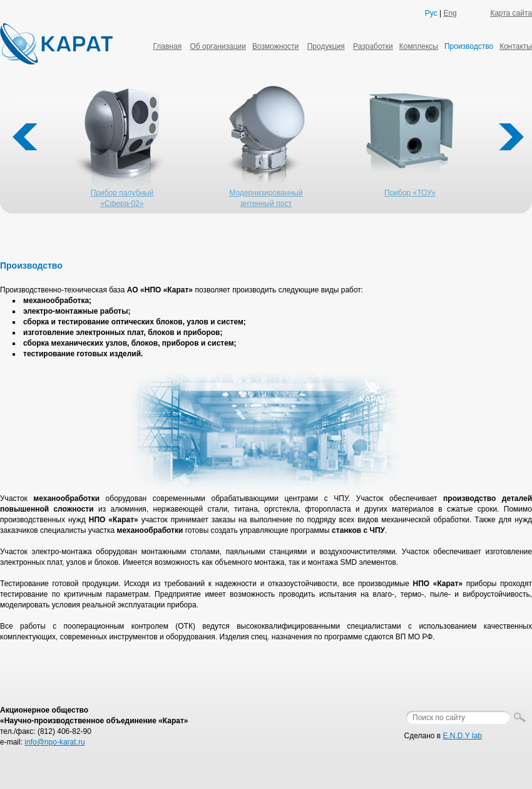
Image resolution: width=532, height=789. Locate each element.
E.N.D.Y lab (463, 736)
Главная (167, 46)
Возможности (275, 46)
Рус (431, 13)
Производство (469, 46)
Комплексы (419, 46)
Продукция (326, 46)
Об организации (217, 46)
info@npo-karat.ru (54, 742)
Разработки (373, 46)
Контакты (516, 46)
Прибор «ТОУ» (410, 193)
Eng (450, 13)
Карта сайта (511, 13)
